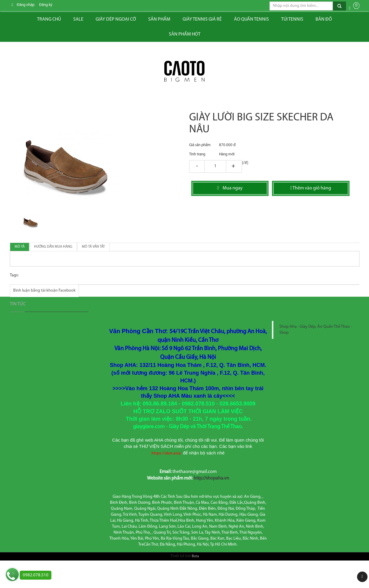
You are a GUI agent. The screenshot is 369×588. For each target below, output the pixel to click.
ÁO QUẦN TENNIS (251, 19)
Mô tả (20, 247)
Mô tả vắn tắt (93, 247)
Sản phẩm (159, 19)
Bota (195, 556)
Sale (78, 19)
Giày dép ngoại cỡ (116, 19)
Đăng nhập (26, 5)
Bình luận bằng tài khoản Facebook (44, 291)
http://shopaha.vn (211, 478)
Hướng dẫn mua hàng (53, 247)
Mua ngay (230, 188)
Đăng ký (46, 5)
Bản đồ (324, 19)
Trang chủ (49, 19)
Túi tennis (292, 19)
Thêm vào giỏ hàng (311, 188)
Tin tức (18, 304)
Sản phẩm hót (185, 34)
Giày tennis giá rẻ (202, 19)
